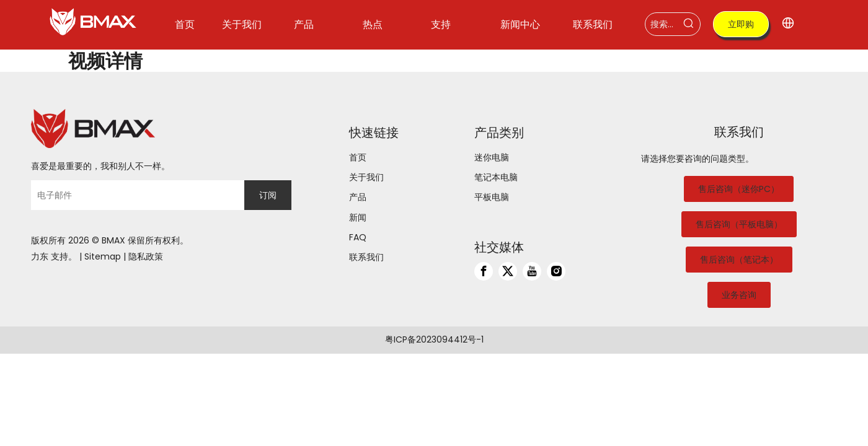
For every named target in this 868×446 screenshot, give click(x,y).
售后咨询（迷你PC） (739, 189)
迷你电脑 (492, 157)
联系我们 (366, 257)
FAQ (358, 237)
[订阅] (268, 195)
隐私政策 (146, 256)
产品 (358, 197)
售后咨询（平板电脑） (739, 224)
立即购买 (741, 28)
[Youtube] (532, 271)
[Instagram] (556, 271)
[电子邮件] (135, 195)
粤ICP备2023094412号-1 (434, 339)
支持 (60, 256)
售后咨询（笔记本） (739, 260)
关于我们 (366, 177)
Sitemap (103, 256)
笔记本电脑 (496, 177)
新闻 (358, 217)
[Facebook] (484, 271)
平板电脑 (492, 197)
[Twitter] (508, 271)
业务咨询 (739, 295)
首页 (358, 157)
